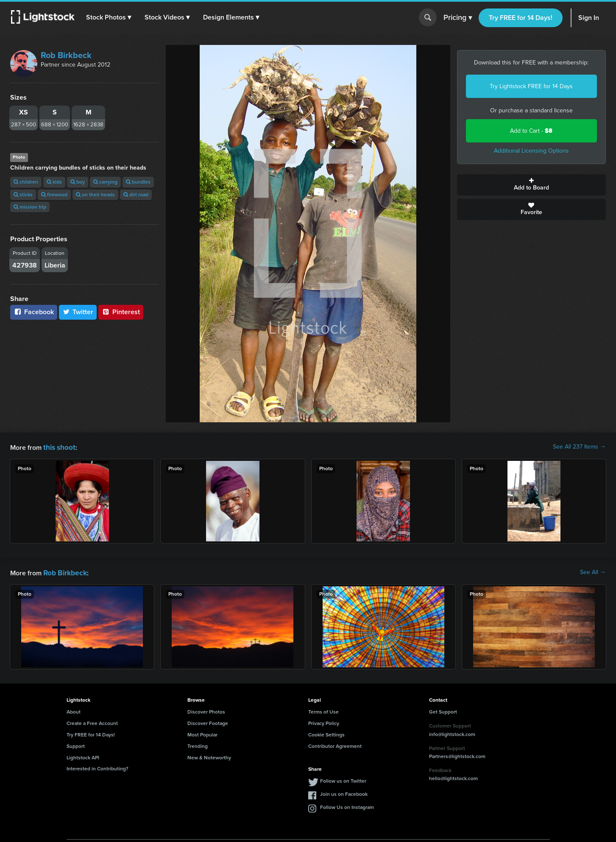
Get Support (443, 710)
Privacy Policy (324, 722)
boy (78, 182)
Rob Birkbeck (66, 55)
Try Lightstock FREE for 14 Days (531, 86)
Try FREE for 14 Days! (521, 18)
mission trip (30, 207)
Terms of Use (323, 710)
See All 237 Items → (579, 447)
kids (54, 182)
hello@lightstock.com (453, 777)
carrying (105, 182)
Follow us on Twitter (343, 779)
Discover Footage (208, 722)
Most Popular (202, 733)
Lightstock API (83, 756)
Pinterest (121, 312)
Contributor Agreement (335, 744)
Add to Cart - (531, 131)
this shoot (58, 447)
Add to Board (531, 185)
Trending (198, 744)
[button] (110, 17)
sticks (23, 195)
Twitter (78, 312)
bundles (138, 182)
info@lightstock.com (452, 733)
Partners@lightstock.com (457, 755)
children (26, 182)
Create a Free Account (92, 722)
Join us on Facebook (344, 792)
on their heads (95, 195)
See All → (593, 572)
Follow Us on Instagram (347, 806)
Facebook (34, 312)
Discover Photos (206, 710)
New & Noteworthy (209, 756)
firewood (54, 195)
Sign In (589, 18)
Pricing (458, 18)
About (74, 710)
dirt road (136, 195)
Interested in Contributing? (98, 767)
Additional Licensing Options (531, 151)
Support (76, 744)
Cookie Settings (326, 733)
